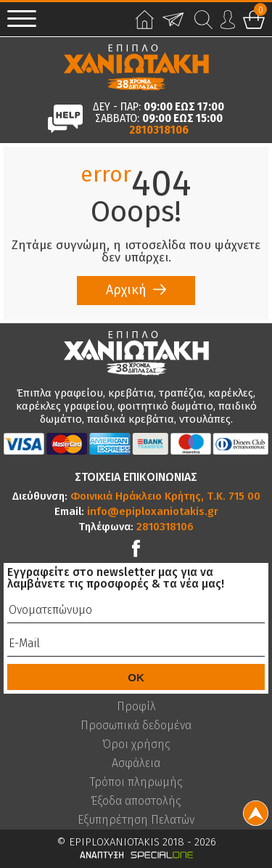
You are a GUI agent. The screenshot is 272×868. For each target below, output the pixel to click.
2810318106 (159, 130)
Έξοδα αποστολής (136, 801)
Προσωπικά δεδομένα (136, 726)
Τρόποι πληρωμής (136, 782)
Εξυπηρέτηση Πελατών (136, 820)
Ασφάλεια (136, 763)
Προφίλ (136, 707)
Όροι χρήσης (136, 745)
